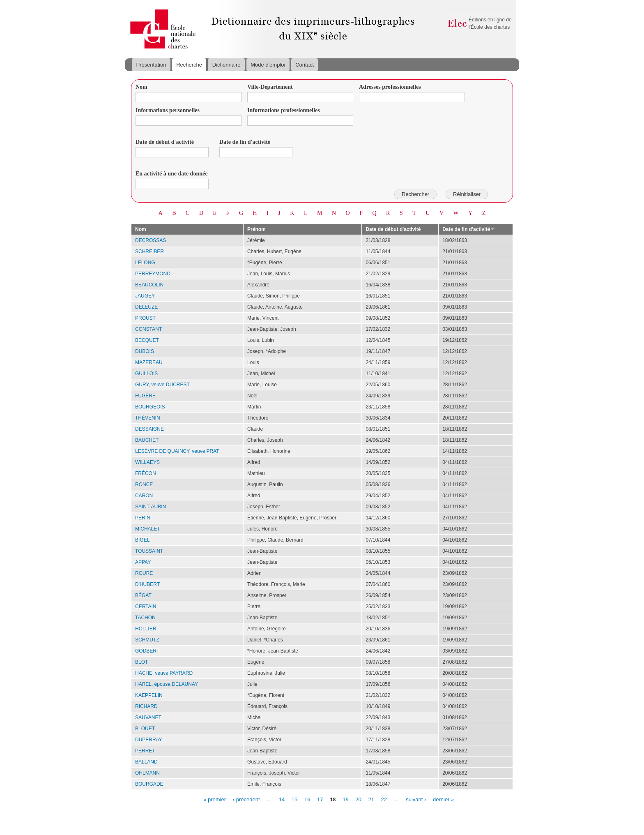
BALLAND (146, 762)
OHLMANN (147, 773)
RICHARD (146, 706)
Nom (141, 87)
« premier (215, 799)
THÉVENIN (148, 418)
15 (294, 799)
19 (345, 799)
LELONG (145, 263)
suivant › (416, 799)
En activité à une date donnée (171, 174)
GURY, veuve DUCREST (162, 385)
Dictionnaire (227, 65)
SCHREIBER (149, 251)
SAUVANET (148, 717)
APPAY (143, 562)
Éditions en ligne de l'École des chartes (490, 23)
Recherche (189, 65)
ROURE (144, 573)
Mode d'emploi (268, 65)
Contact (305, 65)
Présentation (151, 65)
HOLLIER (146, 629)
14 (282, 799)
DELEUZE (146, 307)
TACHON (145, 618)
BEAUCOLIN (149, 285)
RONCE (144, 484)
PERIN (143, 518)
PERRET (145, 751)
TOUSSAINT (149, 551)
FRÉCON (146, 473)
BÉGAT (143, 595)
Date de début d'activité (165, 142)
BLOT (141, 662)
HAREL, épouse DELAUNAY (167, 684)
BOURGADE (149, 784)
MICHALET (148, 529)
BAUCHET (147, 440)
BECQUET (147, 340)
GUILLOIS (146, 374)
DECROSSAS (151, 240)
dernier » (443, 799)
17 (320, 799)
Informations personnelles (168, 110)
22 (384, 799)
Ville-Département (270, 87)
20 (358, 799)
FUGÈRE (145, 396)
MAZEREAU (149, 362)
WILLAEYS (147, 462)
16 (307, 799)
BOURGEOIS (150, 407)
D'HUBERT (147, 584)
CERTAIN (146, 607)
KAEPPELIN (149, 695)
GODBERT (147, 651)
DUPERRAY (149, 740)
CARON (144, 496)
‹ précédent (246, 799)
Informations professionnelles (284, 110)
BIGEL (142, 540)
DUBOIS (145, 351)
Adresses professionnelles (390, 87)
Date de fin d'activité (245, 142)
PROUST (145, 318)
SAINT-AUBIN (151, 507)
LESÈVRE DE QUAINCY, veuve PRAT (177, 451)
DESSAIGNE (149, 429)
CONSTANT (148, 329)
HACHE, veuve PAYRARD (164, 673)
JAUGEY (145, 296)
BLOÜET (145, 729)
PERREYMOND (153, 274)
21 (371, 799)
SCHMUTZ (147, 640)
